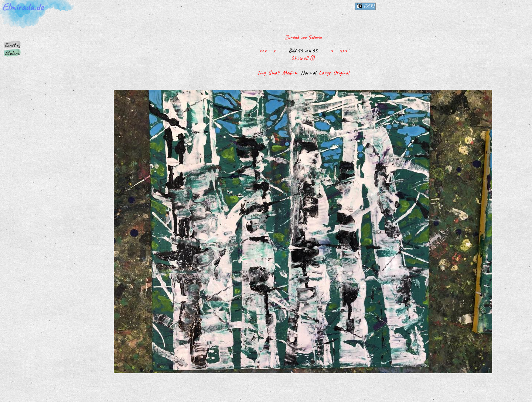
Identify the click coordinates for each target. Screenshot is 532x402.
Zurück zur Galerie (303, 37)
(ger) (365, 6)
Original (341, 73)
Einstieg (13, 45)
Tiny (261, 73)
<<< (263, 51)
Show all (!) (303, 58)
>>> (343, 51)
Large (325, 73)
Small (274, 73)
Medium (290, 73)
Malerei (12, 53)
